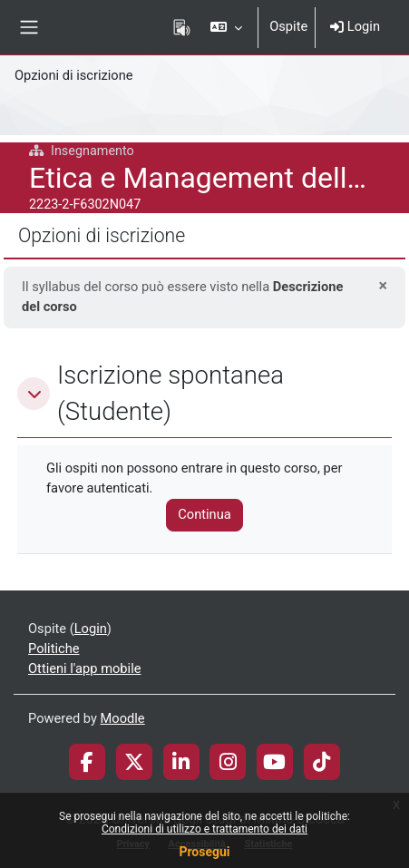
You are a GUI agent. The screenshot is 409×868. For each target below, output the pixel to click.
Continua (204, 514)
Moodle (123, 718)
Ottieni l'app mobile (84, 668)
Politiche (54, 649)
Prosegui (204, 852)
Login (355, 26)
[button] (226, 27)
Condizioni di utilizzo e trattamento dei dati (204, 829)
